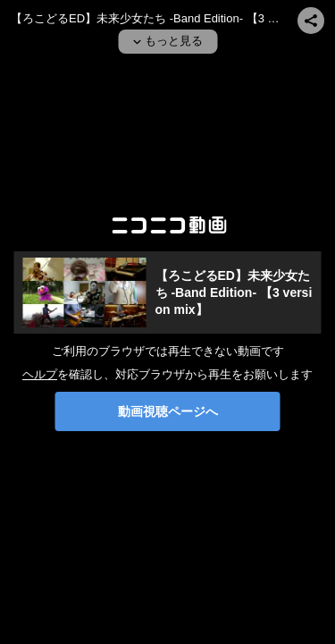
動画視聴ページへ (168, 411)
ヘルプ (40, 374)
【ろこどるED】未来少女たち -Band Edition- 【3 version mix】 (234, 292)
